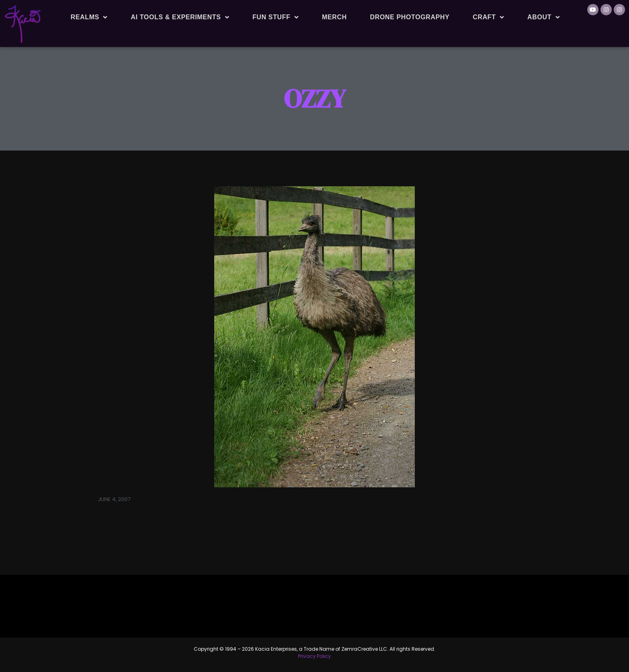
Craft (489, 17)
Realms (89, 17)
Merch (334, 17)
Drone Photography (410, 17)
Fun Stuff (275, 17)
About (544, 17)
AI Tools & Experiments (180, 17)
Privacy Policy (314, 656)
